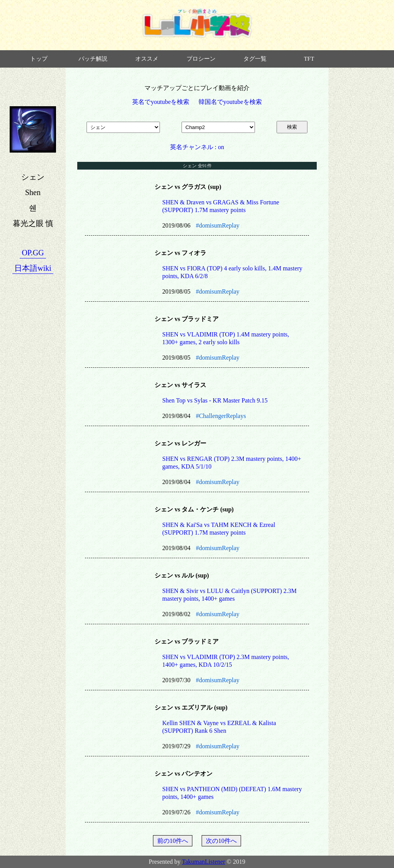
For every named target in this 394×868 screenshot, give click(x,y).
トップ (39, 59)
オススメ (147, 59)
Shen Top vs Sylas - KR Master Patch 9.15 (215, 400)
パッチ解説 (93, 59)
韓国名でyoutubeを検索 (230, 102)
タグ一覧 (255, 59)
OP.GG (33, 253)
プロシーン (201, 59)
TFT (309, 59)
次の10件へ (221, 841)
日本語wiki (33, 268)
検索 (292, 127)
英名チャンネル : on (197, 147)
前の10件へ (173, 841)
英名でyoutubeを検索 (161, 102)
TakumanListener (204, 862)
